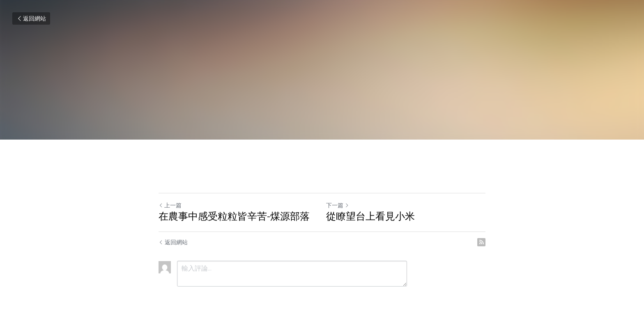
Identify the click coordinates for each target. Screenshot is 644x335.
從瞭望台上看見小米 (370, 216)
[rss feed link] (481, 242)
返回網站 (31, 18)
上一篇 (170, 205)
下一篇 (338, 205)
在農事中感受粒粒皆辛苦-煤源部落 (234, 216)
